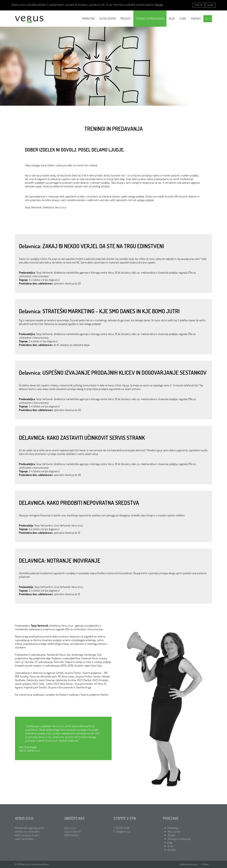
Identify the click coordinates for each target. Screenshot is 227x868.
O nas (183, 19)
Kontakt (196, 19)
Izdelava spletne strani (189, 864)
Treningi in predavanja (150, 19)
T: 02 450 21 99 (121, 828)
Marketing (89, 19)
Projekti (126, 19)
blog (172, 19)
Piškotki (159, 5)
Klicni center (108, 19)
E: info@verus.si (122, 832)
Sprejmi (199, 5)
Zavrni (210, 5)
